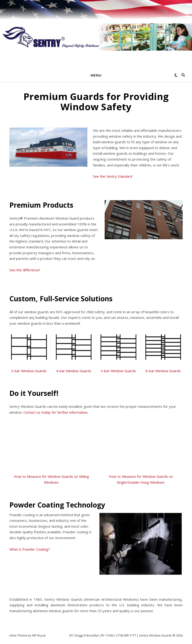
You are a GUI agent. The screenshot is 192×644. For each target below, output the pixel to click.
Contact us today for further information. (56, 412)
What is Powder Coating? (30, 549)
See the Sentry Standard (113, 176)
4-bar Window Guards (74, 371)
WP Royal (39, 635)
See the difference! (25, 270)
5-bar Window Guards (118, 371)
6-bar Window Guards (163, 371)
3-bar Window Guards (29, 371)
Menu (96, 75)
